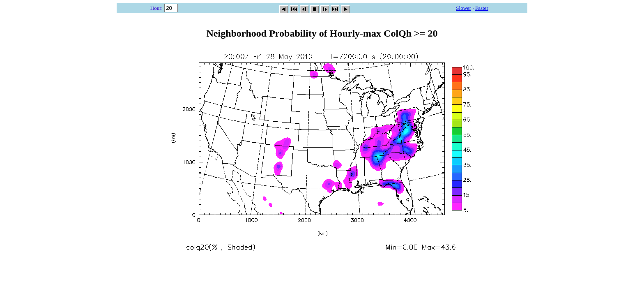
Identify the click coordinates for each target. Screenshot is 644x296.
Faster (482, 8)
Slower (463, 8)
